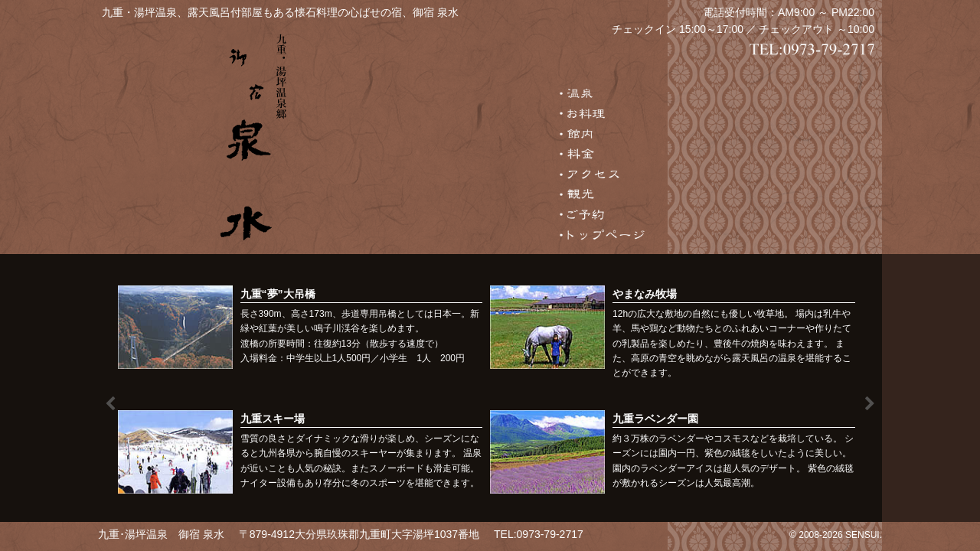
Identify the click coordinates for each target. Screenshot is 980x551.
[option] (490, 395)
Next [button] (870, 404)
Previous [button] (110, 404)
